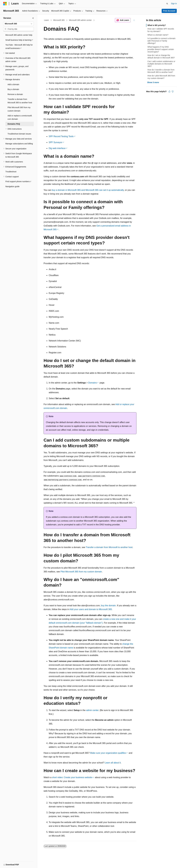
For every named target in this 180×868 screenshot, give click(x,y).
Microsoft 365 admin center (80, 20)
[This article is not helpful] (173, 91)
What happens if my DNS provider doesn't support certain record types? (161, 49)
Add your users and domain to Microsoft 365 (91, 609)
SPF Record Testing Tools (61, 136)
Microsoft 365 (59, 20)
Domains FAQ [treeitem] (14, 124)
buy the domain (108, 606)
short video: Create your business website (72, 777)
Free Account (169, 11)
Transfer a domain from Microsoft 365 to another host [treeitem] (20, 101)
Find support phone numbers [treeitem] (17, 181)
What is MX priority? (157, 25)
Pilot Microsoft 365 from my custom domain (81, 572)
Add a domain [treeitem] (13, 84)
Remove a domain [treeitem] (15, 94)
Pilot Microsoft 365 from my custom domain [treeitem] (19, 109)
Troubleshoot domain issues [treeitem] (19, 134)
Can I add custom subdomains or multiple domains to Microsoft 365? (161, 64)
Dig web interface (57, 148)
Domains (92, 383)
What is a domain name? (158, 35)
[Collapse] (33, 18)
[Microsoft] (5, 4)
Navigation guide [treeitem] (12, 186)
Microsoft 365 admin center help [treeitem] (19, 35)
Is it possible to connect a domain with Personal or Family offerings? (161, 41)
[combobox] (18, 24)
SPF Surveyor (55, 142)
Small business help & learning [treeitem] (18, 40)
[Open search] (167, 4)
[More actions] (134, 20)
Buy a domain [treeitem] (13, 89)
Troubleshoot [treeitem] (11, 172)
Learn (47, 20)
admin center (92, 710)
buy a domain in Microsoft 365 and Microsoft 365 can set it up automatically (88, 190)
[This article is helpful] (169, 91)
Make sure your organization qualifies (108, 753)
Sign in (174, 4)
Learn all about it (113, 763)
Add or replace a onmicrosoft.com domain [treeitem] (20, 117)
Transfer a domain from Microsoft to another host (109, 547)
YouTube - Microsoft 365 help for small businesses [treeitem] (19, 47)
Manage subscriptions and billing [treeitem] (19, 144)
